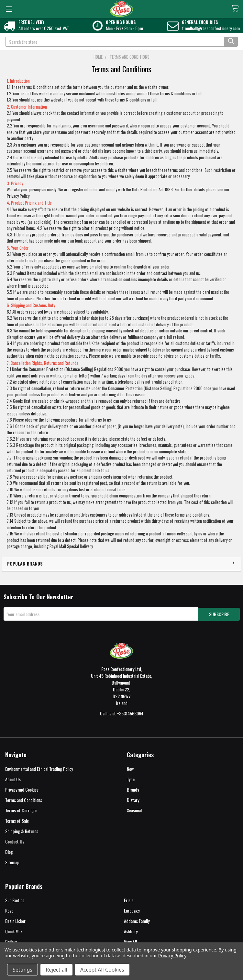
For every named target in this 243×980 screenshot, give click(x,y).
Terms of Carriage (21, 810)
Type (131, 778)
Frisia (129, 899)
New (130, 768)
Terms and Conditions (24, 799)
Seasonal (134, 810)
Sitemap (12, 861)
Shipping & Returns (22, 830)
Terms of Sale (17, 820)
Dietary (133, 799)
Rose (9, 910)
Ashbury (131, 931)
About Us (13, 778)
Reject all (56, 970)
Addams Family (137, 920)
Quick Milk (14, 931)
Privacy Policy (172, 956)
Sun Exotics (15, 899)
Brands (133, 789)
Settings (22, 970)
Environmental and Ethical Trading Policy (39, 768)
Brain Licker (15, 920)
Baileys (11, 941)
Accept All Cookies (102, 970)
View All (130, 941)
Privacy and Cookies (22, 789)
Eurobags (132, 910)
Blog (9, 851)
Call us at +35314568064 (122, 713)
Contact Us (15, 840)
